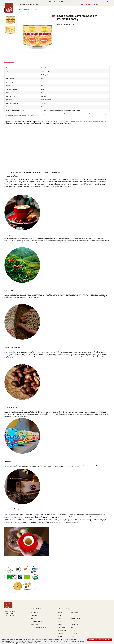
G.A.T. (72, 627)
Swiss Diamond (75, 618)
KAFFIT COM (74, 624)
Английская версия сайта (38, 627)
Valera (60, 618)
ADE (72, 615)
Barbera (60, 637)
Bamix (60, 615)
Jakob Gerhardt (75, 612)
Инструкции (34, 624)
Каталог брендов (24, 9)
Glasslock (61, 624)
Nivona (60, 612)
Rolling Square (62, 630)
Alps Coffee (74, 633)
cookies (45, 639)
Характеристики (9, 62)
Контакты (31, 4)
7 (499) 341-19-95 (84, 4)
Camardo (61, 633)
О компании (23, 4)
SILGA (60, 621)
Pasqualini (74, 637)
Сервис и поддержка (37, 621)
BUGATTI (73, 630)
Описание (18, 62)
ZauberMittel (62, 627)
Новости (38, 4)
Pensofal (73, 621)
